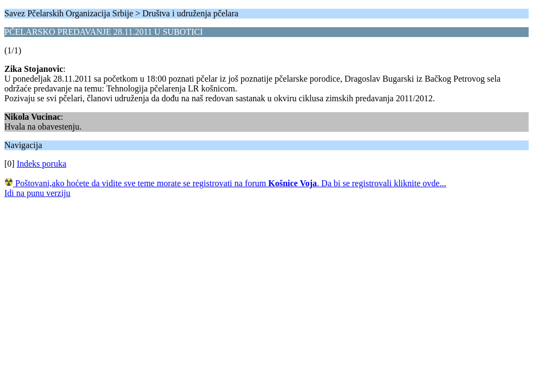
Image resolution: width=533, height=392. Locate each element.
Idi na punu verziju (37, 193)
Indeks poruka (42, 164)
